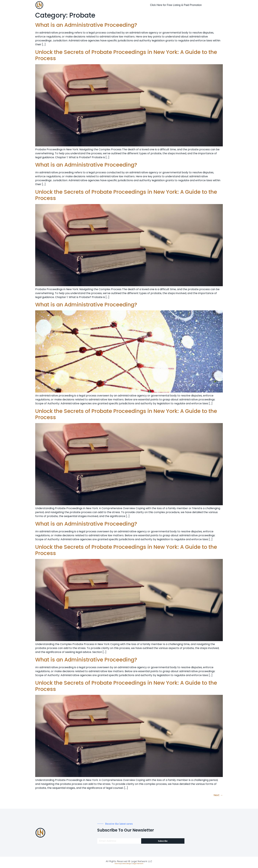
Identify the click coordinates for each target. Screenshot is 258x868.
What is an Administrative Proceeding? (86, 25)
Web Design (127, 864)
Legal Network (138, 864)
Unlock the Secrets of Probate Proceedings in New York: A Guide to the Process (126, 55)
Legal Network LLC (142, 861)
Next (218, 795)
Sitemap (118, 864)
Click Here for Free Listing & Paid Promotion (176, 5)
